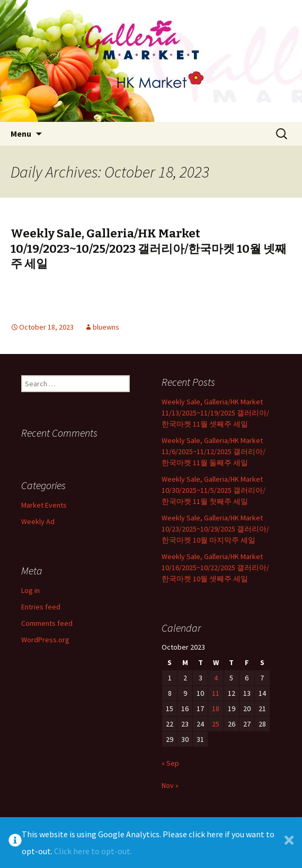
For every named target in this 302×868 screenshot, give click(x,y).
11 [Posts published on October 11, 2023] (216, 693)
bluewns (106, 327)
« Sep (170, 763)
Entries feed (41, 607)
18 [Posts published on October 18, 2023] (216, 708)
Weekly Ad (38, 521)
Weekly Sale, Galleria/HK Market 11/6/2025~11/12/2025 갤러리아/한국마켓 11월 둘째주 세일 (214, 451)
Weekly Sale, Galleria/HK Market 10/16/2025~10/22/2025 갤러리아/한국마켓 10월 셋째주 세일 (215, 568)
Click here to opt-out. (93, 851)
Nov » (170, 785)
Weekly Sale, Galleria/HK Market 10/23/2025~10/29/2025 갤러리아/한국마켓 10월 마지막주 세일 (215, 529)
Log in (30, 590)
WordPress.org (45, 640)
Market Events (44, 505)
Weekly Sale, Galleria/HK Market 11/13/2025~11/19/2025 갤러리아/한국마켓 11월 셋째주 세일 (215, 413)
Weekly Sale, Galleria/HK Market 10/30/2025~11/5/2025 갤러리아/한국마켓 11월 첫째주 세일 (214, 490)
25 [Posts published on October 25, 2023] (216, 724)
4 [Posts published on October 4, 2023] (216, 678)
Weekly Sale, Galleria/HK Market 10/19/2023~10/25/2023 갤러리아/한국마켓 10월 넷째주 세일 (149, 249)
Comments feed (47, 623)
